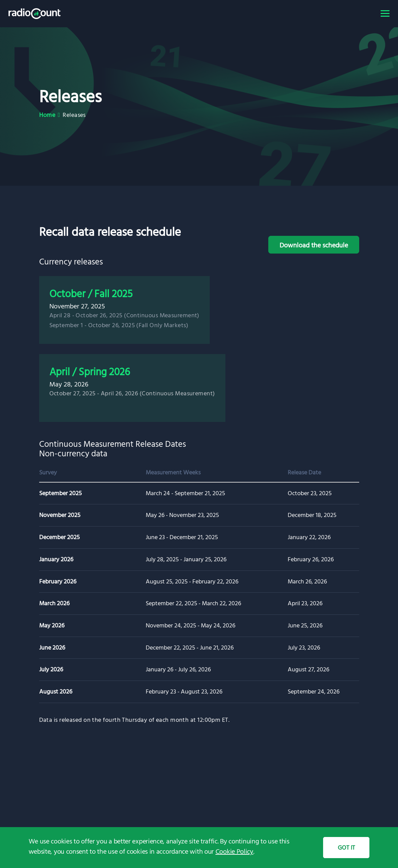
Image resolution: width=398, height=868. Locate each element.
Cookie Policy (234, 851)
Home (47, 115)
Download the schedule (314, 245)
